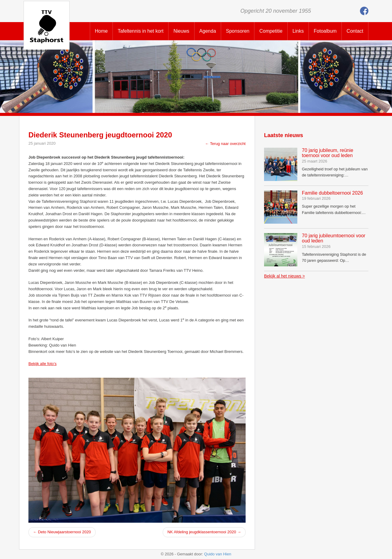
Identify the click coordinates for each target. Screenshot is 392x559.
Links (298, 31)
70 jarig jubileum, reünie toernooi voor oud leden (328, 153)
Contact (355, 31)
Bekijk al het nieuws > (284, 276)
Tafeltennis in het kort (140, 31)
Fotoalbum (325, 31)
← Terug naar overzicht (225, 144)
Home (101, 31)
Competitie (271, 31)
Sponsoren (238, 31)
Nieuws (181, 31)
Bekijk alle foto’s (42, 364)
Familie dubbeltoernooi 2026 (332, 193)
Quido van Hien (218, 554)
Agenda (208, 31)
